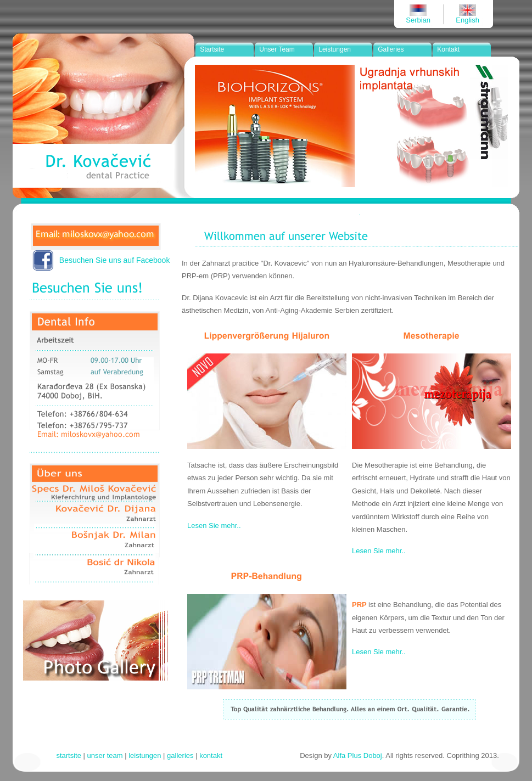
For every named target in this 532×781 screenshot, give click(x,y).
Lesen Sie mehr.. (214, 526)
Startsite (212, 49)
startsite (69, 755)
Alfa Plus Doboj (358, 755)
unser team (105, 755)
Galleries (391, 49)
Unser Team (277, 49)
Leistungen (335, 49)
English (467, 20)
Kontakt (448, 49)
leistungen (145, 755)
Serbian (418, 20)
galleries (180, 755)
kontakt (211, 755)
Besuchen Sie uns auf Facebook (115, 260)
